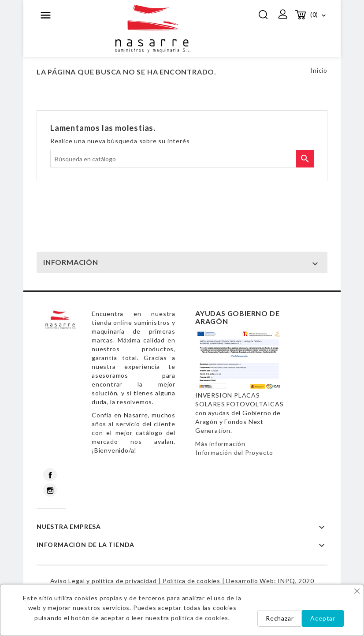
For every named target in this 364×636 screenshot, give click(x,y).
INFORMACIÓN (71, 262)
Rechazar (280, 618)
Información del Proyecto (234, 452)
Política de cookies (191, 581)
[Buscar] (182, 159)
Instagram (50, 490)
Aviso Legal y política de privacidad (104, 581)
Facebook (50, 475)
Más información (220, 444)
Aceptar (323, 618)
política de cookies (200, 618)
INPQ (286, 581)
